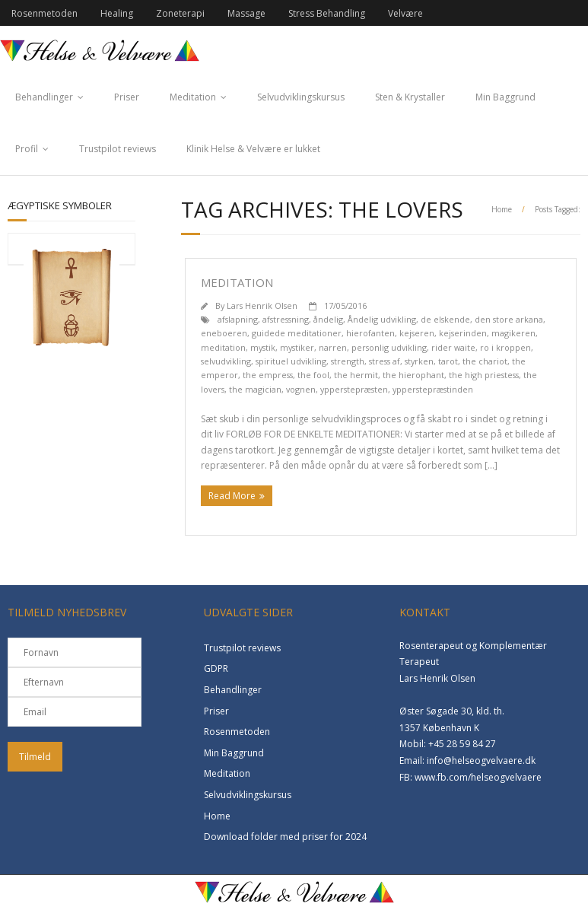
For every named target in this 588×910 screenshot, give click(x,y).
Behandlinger (44, 97)
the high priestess (484, 375)
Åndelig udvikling (382, 319)
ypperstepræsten (354, 389)
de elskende (445, 319)
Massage (246, 13)
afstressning (286, 319)
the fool (313, 375)
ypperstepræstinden (433, 389)
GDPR (216, 668)
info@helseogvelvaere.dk (481, 760)
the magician (255, 389)
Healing (117, 13)
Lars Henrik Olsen (262, 305)
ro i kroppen (505, 347)
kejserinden (463, 333)
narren (333, 347)
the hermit (356, 375)
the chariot (485, 361)
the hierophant (413, 375)
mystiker (297, 347)
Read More (232, 496)
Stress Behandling (327, 13)
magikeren (513, 333)
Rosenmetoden (44, 13)
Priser (127, 97)
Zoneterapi (180, 13)
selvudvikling (226, 361)
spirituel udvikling (291, 361)
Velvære (405, 13)
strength (348, 361)
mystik (263, 347)
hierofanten (370, 333)
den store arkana (509, 319)
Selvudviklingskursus (301, 97)
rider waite (453, 347)
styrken (419, 361)
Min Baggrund (505, 97)
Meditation (193, 97)
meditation (223, 347)
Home (502, 209)
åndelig (328, 319)
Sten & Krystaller (410, 97)
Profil (27, 149)
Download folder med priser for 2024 (285, 837)
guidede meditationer (297, 333)
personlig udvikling (389, 347)
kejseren (417, 333)
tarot (448, 361)
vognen (301, 389)
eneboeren (224, 333)
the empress (268, 375)
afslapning (238, 319)
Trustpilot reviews (118, 149)
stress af (385, 361)
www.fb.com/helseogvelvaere (478, 777)
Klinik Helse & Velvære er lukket (253, 149)
